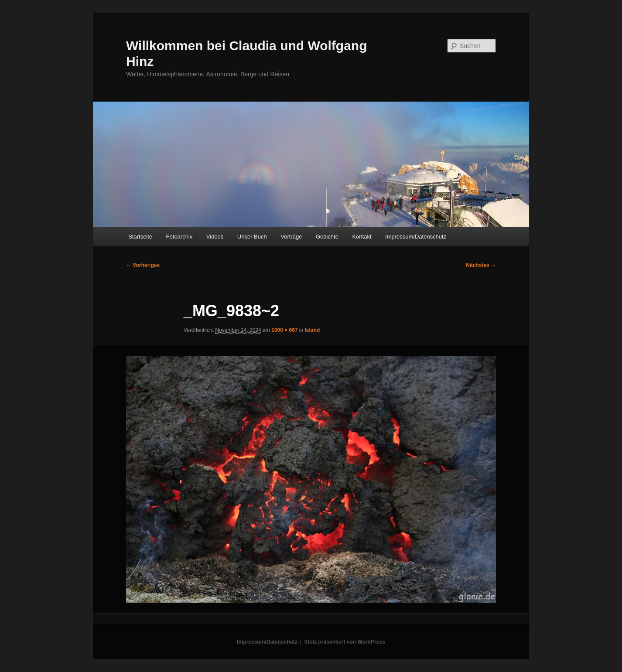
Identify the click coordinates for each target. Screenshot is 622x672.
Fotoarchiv (179, 237)
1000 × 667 (284, 330)
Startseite (140, 237)
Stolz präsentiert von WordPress (345, 642)
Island (313, 330)
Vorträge (291, 237)
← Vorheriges (143, 265)
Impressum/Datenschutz (416, 237)
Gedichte (327, 237)
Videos (215, 237)
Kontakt (362, 237)
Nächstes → (481, 265)
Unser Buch (252, 237)
